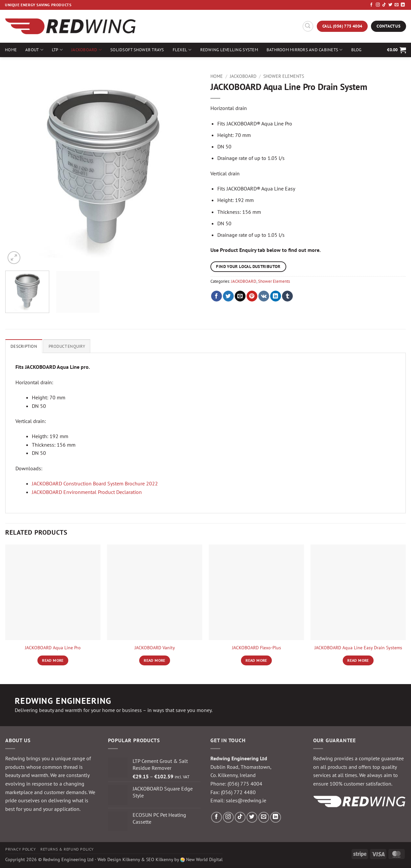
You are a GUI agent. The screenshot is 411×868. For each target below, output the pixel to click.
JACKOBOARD (87, 50)
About (34, 50)
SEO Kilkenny (160, 859)
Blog (357, 50)
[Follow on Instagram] (378, 5)
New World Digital (204, 859)
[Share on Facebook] (216, 296)
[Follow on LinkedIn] (403, 5)
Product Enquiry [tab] (67, 346)
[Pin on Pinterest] (252, 296)
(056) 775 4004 (245, 784)
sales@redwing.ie (246, 800)
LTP (57, 50)
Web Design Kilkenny (119, 859)
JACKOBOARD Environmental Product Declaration (87, 492)
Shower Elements (284, 76)
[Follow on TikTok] (384, 5)
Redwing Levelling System (229, 50)
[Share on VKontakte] (264, 296)
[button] (308, 26)
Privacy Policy (21, 849)
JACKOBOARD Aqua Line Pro (53, 648)
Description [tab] (24, 346)
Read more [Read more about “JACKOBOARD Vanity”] (154, 660)
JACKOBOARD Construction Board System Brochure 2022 (95, 483)
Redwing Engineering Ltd (68, 859)
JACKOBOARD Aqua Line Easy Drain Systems (358, 648)
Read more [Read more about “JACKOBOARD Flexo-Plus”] (256, 660)
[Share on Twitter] (228, 296)
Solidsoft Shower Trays (137, 50)
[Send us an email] (397, 5)
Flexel (182, 50)
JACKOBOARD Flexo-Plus (257, 648)
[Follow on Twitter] (390, 5)
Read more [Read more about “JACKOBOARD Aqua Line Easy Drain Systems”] (358, 660)
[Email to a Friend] (240, 296)
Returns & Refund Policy (67, 849)
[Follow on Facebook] (371, 5)
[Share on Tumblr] (287, 296)
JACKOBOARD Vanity (155, 648)
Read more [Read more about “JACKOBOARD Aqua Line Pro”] (53, 660)
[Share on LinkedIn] (276, 296)
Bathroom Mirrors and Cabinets (305, 50)
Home (11, 50)
